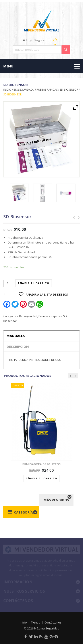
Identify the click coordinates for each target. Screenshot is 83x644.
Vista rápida (43, 408)
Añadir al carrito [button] (41, 478)
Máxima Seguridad (47, 628)
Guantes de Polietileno (72, 218)
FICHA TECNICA (19, 360)
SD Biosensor (69, 90)
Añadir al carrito (34, 283)
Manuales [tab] (16, 336)
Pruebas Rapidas (46, 90)
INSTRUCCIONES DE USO (45, 360)
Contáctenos (53, 622)
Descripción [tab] (18, 346)
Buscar (66, 50)
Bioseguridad (23, 90)
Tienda (36, 622)
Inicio (7, 90)
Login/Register (34, 40)
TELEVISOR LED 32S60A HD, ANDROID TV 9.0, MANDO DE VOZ (77, 218)
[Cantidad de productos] (8, 283)
